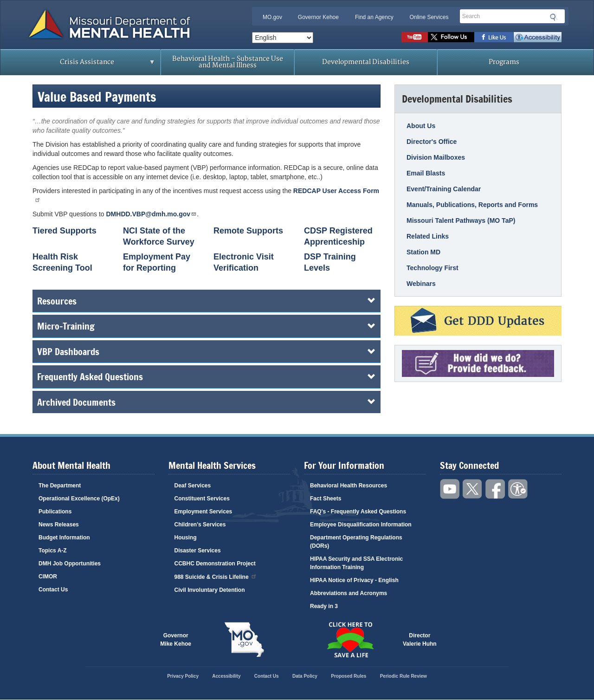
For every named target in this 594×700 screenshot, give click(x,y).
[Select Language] (283, 38)
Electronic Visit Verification (244, 262)
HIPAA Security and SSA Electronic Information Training (356, 563)
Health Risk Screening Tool (62, 262)
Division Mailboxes (436, 157)
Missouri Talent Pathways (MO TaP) (461, 220)
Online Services (429, 17)
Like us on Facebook (494, 37)
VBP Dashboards (207, 351)
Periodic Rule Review (404, 676)
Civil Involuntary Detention (210, 590)
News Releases (59, 525)
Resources (207, 301)
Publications (55, 512)
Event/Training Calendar (444, 189)
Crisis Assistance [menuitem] (89, 65)
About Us (421, 126)
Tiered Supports (65, 231)
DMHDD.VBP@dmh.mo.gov (152, 214)
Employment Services (203, 512)
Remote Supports (248, 231)
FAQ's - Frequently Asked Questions (358, 512)
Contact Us (53, 590)
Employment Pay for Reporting (157, 262)
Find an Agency (374, 17)
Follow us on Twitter (451, 37)
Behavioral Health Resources (349, 486)
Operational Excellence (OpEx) (79, 499)
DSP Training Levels (330, 262)
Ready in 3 (324, 606)
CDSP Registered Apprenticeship (338, 236)
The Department (60, 486)
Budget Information (64, 538)
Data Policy (305, 676)
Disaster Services (198, 551)
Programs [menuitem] (504, 62)
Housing (186, 538)
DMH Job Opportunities (70, 564)
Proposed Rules (349, 676)
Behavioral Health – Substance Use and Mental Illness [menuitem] (228, 62)
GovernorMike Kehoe (176, 640)
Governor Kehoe (318, 17)
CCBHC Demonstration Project (215, 564)
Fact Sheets (326, 499)
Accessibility (538, 37)
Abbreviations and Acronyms (349, 593)
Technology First (433, 268)
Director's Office (432, 142)
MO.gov (272, 17)
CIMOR (48, 577)
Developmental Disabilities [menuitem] (366, 62)
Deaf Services (193, 486)
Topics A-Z (53, 551)
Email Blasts (426, 173)
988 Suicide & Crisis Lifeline (216, 576)
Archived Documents (207, 402)
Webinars (421, 284)
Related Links (428, 236)
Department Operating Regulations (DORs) (356, 542)
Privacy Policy (183, 676)
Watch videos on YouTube (415, 37)
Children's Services (200, 525)
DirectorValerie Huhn (420, 640)
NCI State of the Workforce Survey (159, 236)
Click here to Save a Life (350, 640)
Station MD (423, 252)
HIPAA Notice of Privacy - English (354, 580)
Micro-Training (207, 326)
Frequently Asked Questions (207, 376)
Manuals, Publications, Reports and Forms (472, 205)
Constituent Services (202, 499)
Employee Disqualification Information (361, 525)
